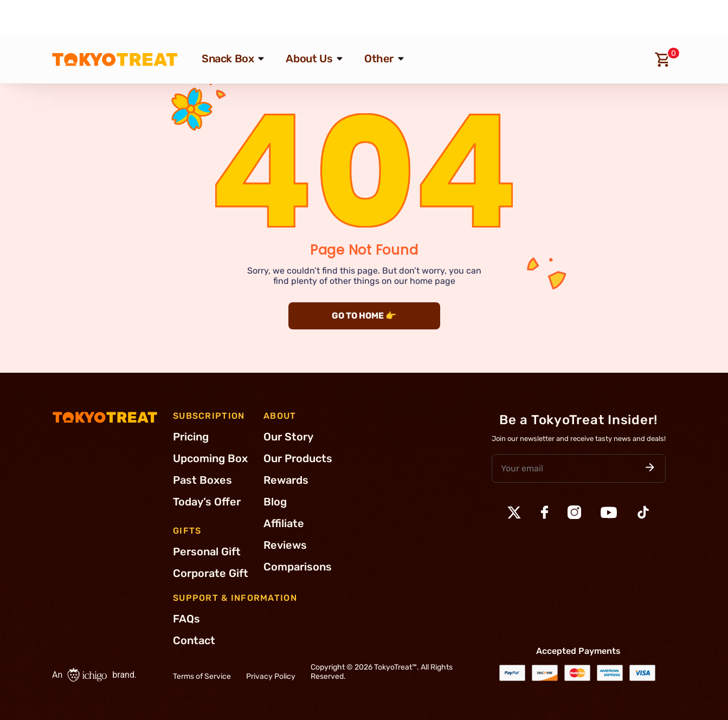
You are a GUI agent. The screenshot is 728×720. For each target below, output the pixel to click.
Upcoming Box (210, 458)
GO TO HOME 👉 (364, 316)
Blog (275, 502)
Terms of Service (202, 676)
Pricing (191, 437)
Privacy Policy (271, 676)
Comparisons (298, 567)
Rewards (286, 480)
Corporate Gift (211, 573)
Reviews (285, 545)
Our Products (298, 458)
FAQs (186, 619)
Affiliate (284, 523)
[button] (650, 468)
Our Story (288, 437)
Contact (194, 640)
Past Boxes (202, 480)
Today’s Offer (207, 502)
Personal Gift (207, 552)
